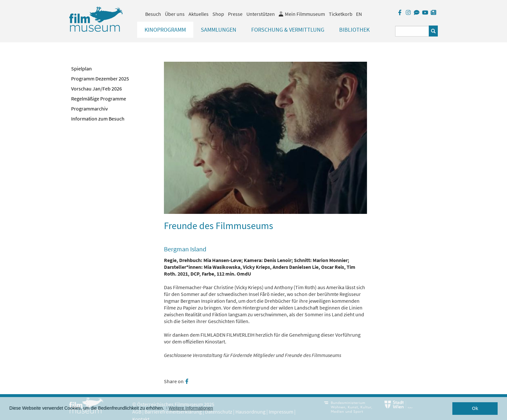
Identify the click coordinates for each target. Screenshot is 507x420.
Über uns (175, 14)
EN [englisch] (359, 14)
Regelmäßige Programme (99, 99)
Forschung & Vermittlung (288, 30)
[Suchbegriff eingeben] (412, 31)
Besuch (153, 14)
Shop (218, 14)
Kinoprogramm (165, 30)
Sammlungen (219, 30)
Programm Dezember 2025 (100, 79)
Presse (235, 14)
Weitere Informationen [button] (191, 408)
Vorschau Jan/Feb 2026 (97, 89)
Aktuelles (199, 14)
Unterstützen (261, 14)
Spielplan (81, 68)
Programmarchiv (89, 109)
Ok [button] (475, 408)
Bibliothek (354, 30)
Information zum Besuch (98, 119)
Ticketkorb (341, 14)
